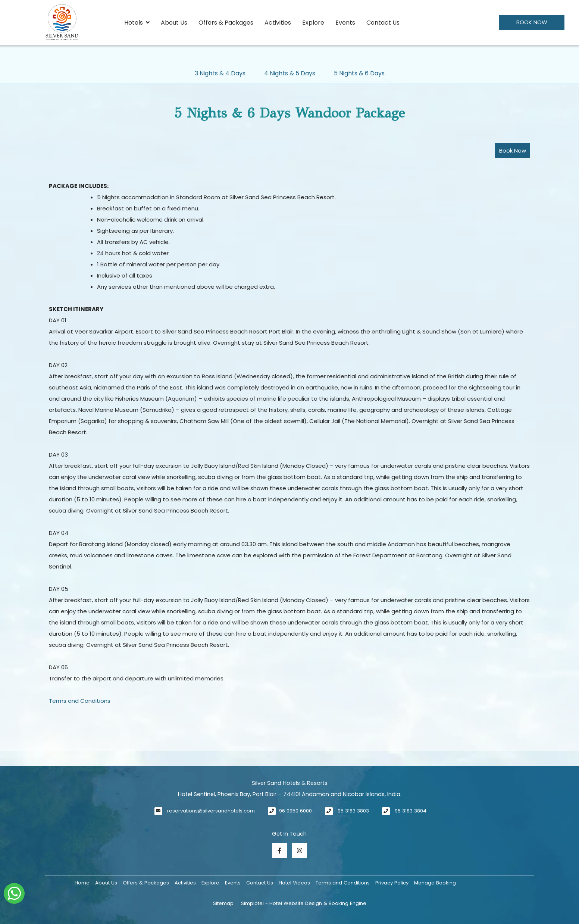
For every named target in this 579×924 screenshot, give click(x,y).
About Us (174, 23)
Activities (278, 23)
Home (82, 883)
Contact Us (383, 23)
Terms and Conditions (80, 701)
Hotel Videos (294, 883)
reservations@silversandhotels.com (211, 811)
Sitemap (223, 903)
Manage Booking (435, 883)
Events (345, 23)
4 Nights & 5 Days (290, 73)
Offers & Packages (226, 23)
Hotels (137, 23)
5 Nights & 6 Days (359, 73)
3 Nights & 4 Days (220, 73)
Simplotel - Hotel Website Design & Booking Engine (304, 903)
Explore (313, 23)
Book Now (532, 22)
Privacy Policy (392, 883)
